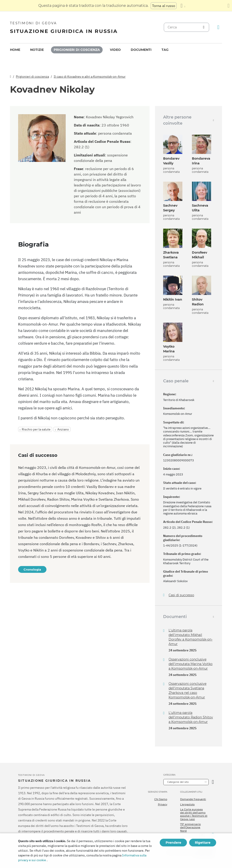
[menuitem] (15, 50)
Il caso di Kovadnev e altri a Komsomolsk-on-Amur (90, 77)
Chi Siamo (161, 799)
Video (115, 50)
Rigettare (203, 843)
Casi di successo (181, 595)
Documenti (141, 50)
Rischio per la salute (36, 429)
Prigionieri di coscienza (77, 50)
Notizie (37, 50)
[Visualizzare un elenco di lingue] (183, 6)
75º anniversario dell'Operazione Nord (190, 827)
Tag (165, 50)
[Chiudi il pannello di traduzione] (228, 6)
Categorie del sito (178, 782)
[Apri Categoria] (213, 782)
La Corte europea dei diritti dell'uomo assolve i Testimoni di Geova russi (194, 814)
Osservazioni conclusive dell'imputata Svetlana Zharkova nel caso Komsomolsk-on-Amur (187, 690)
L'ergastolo (187, 804)
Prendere (173, 843)
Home (15, 50)
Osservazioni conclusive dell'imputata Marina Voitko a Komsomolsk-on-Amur (191, 664)
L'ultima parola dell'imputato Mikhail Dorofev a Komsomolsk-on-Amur (191, 637)
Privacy (163, 804)
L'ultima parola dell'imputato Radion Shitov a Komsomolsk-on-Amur (191, 717)
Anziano (63, 429)
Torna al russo (164, 6)
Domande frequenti (193, 799)
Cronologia (32, 569)
